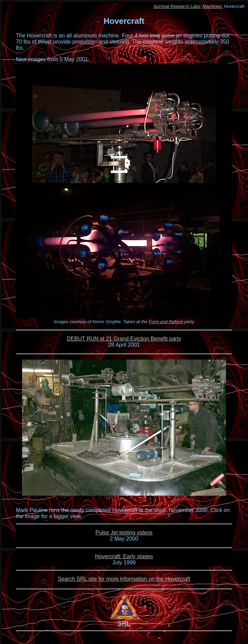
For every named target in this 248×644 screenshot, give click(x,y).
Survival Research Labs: (178, 6)
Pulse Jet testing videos (124, 533)
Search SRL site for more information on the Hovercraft (124, 579)
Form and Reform (166, 322)
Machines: (212, 6)
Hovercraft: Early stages (124, 556)
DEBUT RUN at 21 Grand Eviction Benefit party (124, 339)
